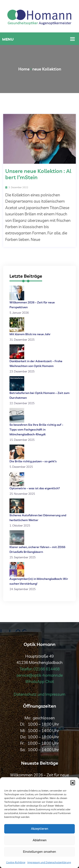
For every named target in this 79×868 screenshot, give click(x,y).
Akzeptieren (40, 829)
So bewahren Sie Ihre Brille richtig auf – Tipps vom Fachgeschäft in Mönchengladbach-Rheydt (36, 430)
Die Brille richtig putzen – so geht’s (33, 461)
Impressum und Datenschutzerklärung (49, 862)
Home (24, 69)
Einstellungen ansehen (39, 852)
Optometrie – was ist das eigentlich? (35, 488)
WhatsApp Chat (40, 681)
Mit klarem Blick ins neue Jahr (30, 334)
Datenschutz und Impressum (39, 694)
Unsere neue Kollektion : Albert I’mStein (38, 174)
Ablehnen (40, 840)
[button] (73, 782)
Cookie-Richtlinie (16, 862)
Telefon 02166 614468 (40, 669)
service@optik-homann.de (40, 675)
